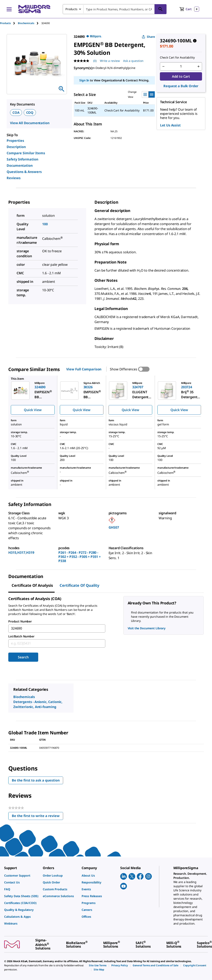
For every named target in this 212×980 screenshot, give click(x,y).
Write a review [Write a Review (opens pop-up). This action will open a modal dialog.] (110, 61)
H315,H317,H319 (21, 552)
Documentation (20, 165)
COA (16, 113)
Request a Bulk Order (181, 86)
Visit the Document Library (147, 628)
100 (45, 224)
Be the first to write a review (37, 817)
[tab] (9, 23)
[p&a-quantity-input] (181, 66)
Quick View (33, 410)
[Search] (161, 9)
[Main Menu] (9, 9)
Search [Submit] (23, 657)
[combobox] (115, 9)
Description (16, 147)
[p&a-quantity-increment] (199, 66)
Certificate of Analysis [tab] (32, 585)
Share (148, 37)
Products (5, 23)
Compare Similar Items (26, 153)
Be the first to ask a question (36, 780)
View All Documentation (30, 123)
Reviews (14, 178)
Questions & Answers (24, 172)
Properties (15, 141)
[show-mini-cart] (189, 9)
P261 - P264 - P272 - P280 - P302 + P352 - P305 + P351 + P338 (80, 557)
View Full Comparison (84, 369)
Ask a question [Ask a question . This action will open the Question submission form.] (133, 61)
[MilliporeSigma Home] (34, 9)
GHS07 (114, 527)
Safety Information (22, 159)
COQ (30, 113)
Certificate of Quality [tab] (79, 585)
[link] (21, 875)
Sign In (84, 80)
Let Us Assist (170, 125)
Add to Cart (181, 76)
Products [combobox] (71, 9)
